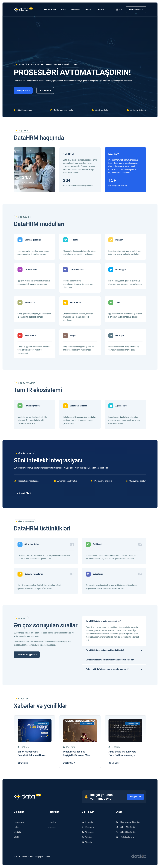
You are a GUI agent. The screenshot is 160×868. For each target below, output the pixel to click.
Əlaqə (16, 837)
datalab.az (52, 822)
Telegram (88, 832)
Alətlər (90, 9)
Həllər (66, 9)
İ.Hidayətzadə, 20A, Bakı (128, 822)
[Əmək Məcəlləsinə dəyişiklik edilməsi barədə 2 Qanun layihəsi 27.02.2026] (35, 731)
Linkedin (87, 822)
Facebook (88, 827)
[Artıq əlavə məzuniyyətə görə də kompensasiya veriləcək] (125, 731)
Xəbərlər (102, 9)
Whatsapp (88, 837)
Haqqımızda (52, 9)
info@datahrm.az (125, 837)
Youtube (87, 842)
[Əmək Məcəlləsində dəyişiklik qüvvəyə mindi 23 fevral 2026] (80, 731)
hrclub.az (52, 827)
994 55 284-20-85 (126, 832)
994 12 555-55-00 (126, 827)
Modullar (78, 9)
